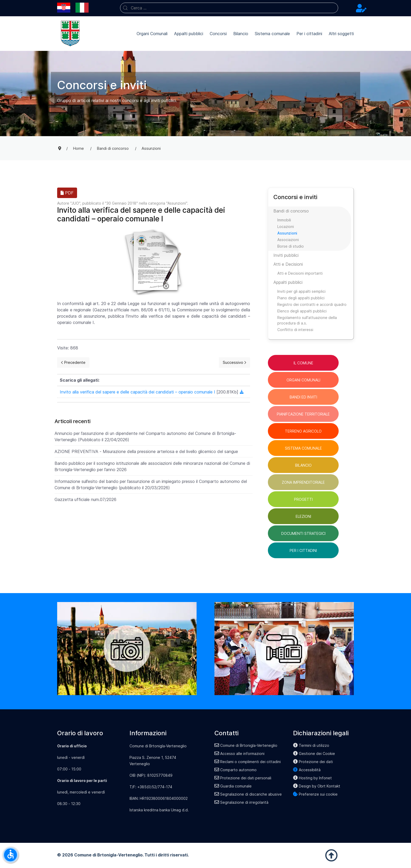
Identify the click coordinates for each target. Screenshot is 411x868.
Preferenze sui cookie (315, 794)
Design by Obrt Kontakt (317, 786)
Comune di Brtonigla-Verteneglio (246, 745)
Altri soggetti (341, 34)
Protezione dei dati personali (243, 778)
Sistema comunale (272, 34)
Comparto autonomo (236, 770)
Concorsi (218, 34)
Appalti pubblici (189, 34)
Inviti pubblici (286, 255)
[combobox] (229, 8)
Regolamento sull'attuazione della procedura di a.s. (307, 320)
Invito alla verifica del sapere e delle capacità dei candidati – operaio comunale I (138, 392)
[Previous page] (73, 363)
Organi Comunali (152, 34)
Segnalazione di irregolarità (241, 802)
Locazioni (286, 227)
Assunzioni (177, 203)
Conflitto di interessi (295, 330)
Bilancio (241, 34)
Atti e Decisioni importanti (300, 273)
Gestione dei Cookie (314, 753)
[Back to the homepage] (70, 34)
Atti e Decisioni (288, 264)
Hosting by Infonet (312, 778)
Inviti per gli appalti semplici (301, 291)
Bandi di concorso (291, 211)
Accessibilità (307, 770)
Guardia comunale (233, 786)
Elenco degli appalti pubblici (302, 311)
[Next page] (234, 363)
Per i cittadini (309, 34)
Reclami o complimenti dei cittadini (248, 762)
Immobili (284, 220)
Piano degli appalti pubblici (301, 298)
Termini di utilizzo (311, 745)
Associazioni (288, 240)
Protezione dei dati (313, 762)
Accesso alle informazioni (239, 753)
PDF (67, 193)
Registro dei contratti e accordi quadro (312, 304)
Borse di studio (291, 246)
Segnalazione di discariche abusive (248, 794)
